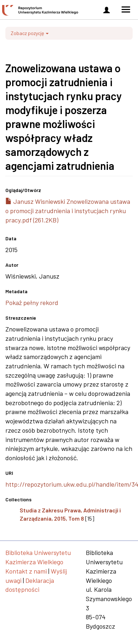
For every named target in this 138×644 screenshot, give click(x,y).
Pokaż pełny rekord (32, 303)
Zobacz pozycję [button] (30, 33)
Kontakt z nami (26, 571)
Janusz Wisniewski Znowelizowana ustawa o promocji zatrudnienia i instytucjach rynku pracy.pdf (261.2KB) (68, 210)
